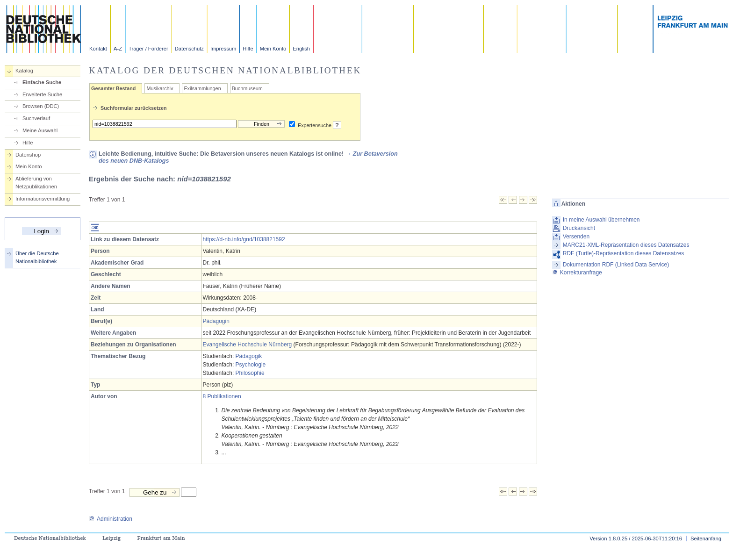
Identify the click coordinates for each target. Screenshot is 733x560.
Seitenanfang (706, 538)
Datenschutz (189, 49)
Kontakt (98, 49)
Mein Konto (273, 49)
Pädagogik (249, 356)
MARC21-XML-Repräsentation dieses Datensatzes (626, 245)
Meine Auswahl (40, 130)
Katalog (24, 71)
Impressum (223, 49)
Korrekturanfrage (577, 273)
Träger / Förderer (148, 49)
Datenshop (28, 155)
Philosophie (250, 373)
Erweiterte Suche (42, 94)
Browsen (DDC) (41, 106)
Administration (111, 519)
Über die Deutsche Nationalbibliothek (37, 257)
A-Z (118, 49)
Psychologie (251, 365)
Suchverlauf (36, 118)
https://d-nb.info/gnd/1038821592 (244, 239)
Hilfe (248, 49)
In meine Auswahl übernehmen (601, 220)
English (301, 49)
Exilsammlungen (202, 88)
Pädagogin (216, 321)
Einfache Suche (42, 82)
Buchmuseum (247, 88)
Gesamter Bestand (113, 88)
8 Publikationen (222, 396)
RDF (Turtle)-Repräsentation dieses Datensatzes (624, 253)
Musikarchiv (160, 88)
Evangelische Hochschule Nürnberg (248, 345)
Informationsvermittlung (43, 199)
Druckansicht (579, 228)
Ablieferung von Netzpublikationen (36, 183)
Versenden (576, 237)
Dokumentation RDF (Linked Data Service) (616, 265)
